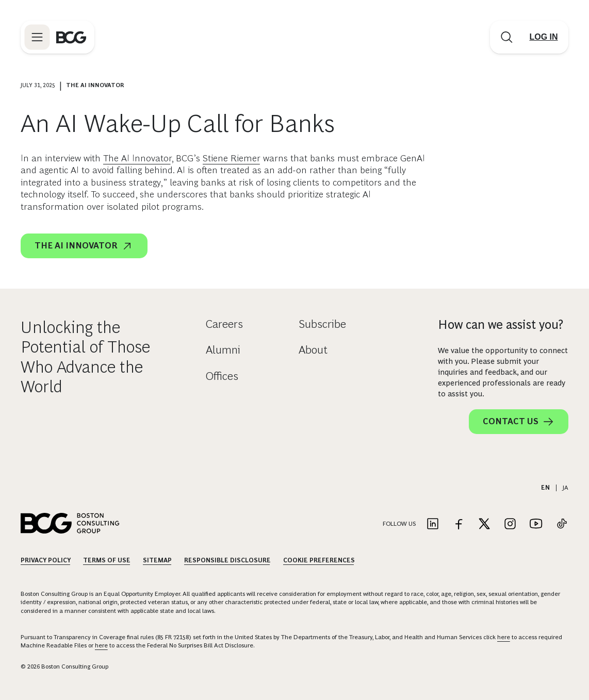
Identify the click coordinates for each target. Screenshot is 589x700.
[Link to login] (544, 37)
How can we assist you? (501, 324)
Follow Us (399, 524)
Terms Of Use (107, 560)
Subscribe (322, 324)
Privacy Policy (46, 560)
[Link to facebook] (459, 524)
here (504, 637)
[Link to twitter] (484, 524)
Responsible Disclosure (227, 560)
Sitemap (157, 560)
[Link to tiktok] (562, 524)
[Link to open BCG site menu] (37, 37)
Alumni (223, 350)
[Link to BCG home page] (71, 37)
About (313, 350)
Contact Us (519, 422)
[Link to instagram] (510, 524)
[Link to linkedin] (433, 524)
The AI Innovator (137, 158)
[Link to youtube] (536, 524)
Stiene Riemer (232, 158)
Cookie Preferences (319, 560)
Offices (222, 376)
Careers (224, 324)
